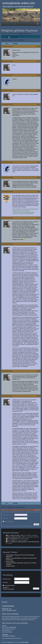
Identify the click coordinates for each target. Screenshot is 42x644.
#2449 (38, 162)
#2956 (38, 178)
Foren (6, 34)
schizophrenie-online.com (19, 3)
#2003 (38, 61)
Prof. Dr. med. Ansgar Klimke (9, 627)
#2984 (38, 192)
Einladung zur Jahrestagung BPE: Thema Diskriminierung (25, 542)
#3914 (38, 244)
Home (2, 34)
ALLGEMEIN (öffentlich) (13, 34)
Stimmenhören (14, 539)
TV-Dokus (13, 540)
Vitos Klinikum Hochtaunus (9, 636)
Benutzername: (6, 515)
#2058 (38, 75)
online (7, 609)
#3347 (38, 218)
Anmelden (36, 524)
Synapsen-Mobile (10, 566)
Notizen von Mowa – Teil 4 (17, 535)
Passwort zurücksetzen (9, 589)
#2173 (38, 105)
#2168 (38, 91)
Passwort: (5, 518)
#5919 (38, 396)
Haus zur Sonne (10, 561)
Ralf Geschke (25, 642)
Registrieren (6, 588)
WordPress (10, 642)
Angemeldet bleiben (9, 522)
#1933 (38, 46)
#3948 (38, 371)
